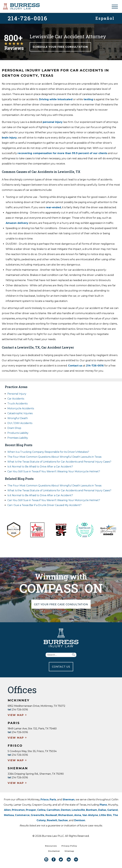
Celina (41, 810)
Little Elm (105, 815)
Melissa (9, 815)
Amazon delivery (17, 223)
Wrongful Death (18, 418)
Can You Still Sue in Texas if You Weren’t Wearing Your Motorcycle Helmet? (54, 471)
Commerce (22, 815)
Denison (80, 820)
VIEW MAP (17, 715)
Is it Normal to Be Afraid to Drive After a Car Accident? (40, 467)
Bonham (92, 810)
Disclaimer (54, 851)
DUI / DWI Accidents (20, 423)
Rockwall (51, 815)
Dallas (102, 810)
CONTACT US (61, 667)
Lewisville (78, 810)
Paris (53, 800)
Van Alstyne (90, 815)
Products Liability (18, 433)
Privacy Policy (69, 846)
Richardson (66, 815)
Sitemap (69, 851)
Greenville (38, 815)
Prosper (31, 810)
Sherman (69, 800)
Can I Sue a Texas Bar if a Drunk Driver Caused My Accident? (44, 505)
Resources (51, 846)
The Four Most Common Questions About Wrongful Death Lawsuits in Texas (54, 457)
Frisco (45, 800)
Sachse (63, 820)
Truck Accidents (17, 404)
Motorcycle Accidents (21, 408)
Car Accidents (16, 399)
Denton (66, 810)
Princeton (18, 810)
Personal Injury (17, 394)
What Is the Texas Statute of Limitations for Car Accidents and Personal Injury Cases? (59, 462)
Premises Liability (18, 438)
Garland (112, 810)
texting (88, 99)
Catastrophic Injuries (20, 413)
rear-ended (53, 207)
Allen (7, 810)
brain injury (9, 138)
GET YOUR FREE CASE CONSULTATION (61, 604)
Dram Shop (14, 428)
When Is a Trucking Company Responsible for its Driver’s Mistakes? (48, 452)
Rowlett (52, 820)
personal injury (53, 122)
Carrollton (53, 810)
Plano (103, 805)
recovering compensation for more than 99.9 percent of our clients (62, 153)
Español (105, 18)
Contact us (75, 366)
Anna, (78, 815)
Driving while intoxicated (56, 99)
